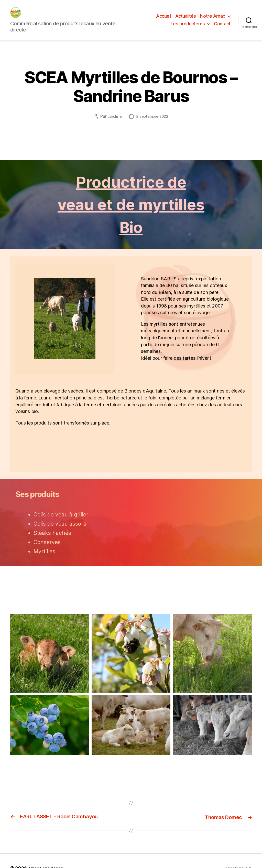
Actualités (186, 22)
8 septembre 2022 (153, 129)
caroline (113, 129)
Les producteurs (188, 30)
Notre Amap (213, 22)
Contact (222, 30)
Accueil (164, 22)
